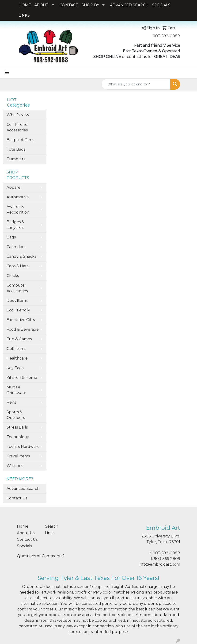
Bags (11, 237)
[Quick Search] (136, 84)
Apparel (14, 187)
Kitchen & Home (22, 378)
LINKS (24, 15)
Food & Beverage (23, 329)
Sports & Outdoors (16, 415)
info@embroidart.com (159, 564)
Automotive (18, 197)
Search (52, 526)
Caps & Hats (17, 266)
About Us (26, 533)
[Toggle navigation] (7, 73)
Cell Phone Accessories (17, 127)
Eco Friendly (18, 310)
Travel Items (18, 456)
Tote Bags (16, 149)
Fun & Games (19, 339)
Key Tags (15, 368)
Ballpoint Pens (20, 140)
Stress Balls (17, 427)
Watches (15, 466)
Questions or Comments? (41, 556)
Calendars (16, 247)
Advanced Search (23, 489)
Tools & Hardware (23, 447)
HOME (25, 5)
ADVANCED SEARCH (129, 5)
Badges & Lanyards (15, 225)
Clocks (13, 276)
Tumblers (16, 159)
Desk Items (17, 301)
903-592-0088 (167, 36)
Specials (24, 546)
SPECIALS (161, 5)
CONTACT (69, 5)
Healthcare (17, 358)
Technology (18, 437)
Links (50, 533)
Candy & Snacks (21, 256)
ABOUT (41, 5)
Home (23, 526)
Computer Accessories (17, 288)
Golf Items (16, 349)
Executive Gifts (21, 320)
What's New (18, 115)
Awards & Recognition (18, 209)
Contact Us (17, 498)
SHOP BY (90, 5)
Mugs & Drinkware (16, 390)
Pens (11, 402)
